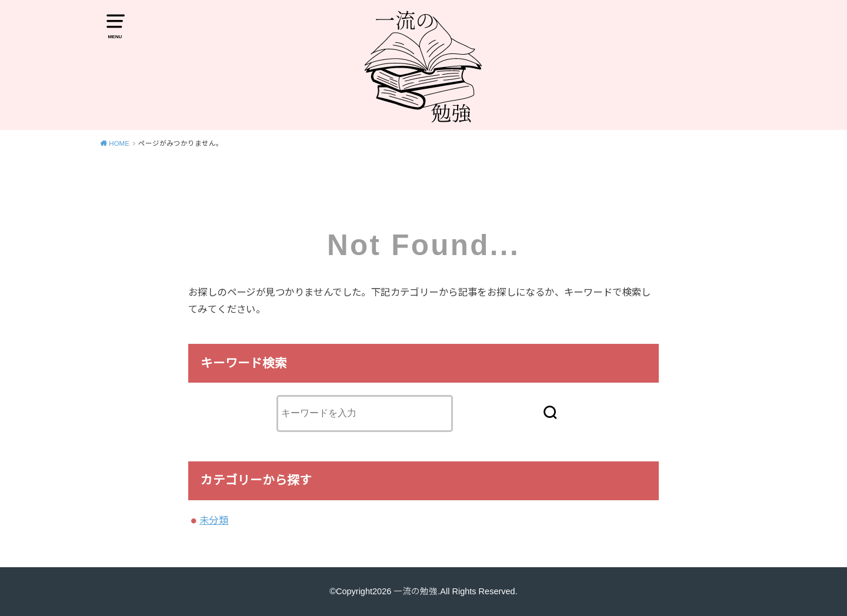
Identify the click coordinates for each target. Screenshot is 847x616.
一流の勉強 (416, 591)
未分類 (214, 520)
